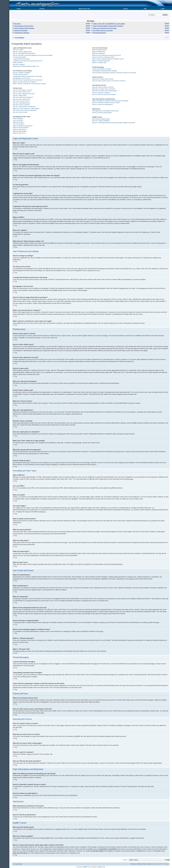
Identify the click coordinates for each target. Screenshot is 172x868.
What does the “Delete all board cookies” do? (26, 66)
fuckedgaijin (20, 38)
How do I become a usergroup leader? (103, 57)
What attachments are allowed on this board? (105, 111)
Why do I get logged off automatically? (24, 53)
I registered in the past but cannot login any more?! (28, 61)
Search (126, 9)
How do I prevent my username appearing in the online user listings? (33, 55)
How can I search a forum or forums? (103, 87)
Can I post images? (19, 124)
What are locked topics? (20, 131)
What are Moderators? (99, 52)
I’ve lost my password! (19, 57)
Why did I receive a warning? (21, 105)
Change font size (167, 37)
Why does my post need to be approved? (25, 110)
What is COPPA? (18, 63)
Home (19, 9)
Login (163, 9)
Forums (42, 9)
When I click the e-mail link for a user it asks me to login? (29, 84)
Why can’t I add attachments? (22, 103)
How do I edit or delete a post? (22, 92)
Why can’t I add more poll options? (23, 97)
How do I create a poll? (20, 95)
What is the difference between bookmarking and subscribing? (110, 101)
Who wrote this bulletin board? (101, 119)
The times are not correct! (20, 74)
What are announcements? (21, 128)
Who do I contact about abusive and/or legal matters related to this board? (114, 123)
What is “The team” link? (99, 63)
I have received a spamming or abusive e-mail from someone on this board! (114, 73)
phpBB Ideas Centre (98, 838)
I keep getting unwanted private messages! (105, 71)
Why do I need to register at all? (22, 52)
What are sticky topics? (20, 129)
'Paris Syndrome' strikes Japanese (24, 28)
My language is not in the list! (21, 78)
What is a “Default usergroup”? (101, 61)
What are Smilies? (18, 122)
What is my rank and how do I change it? (25, 82)
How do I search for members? (101, 93)
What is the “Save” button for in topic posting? (26, 108)
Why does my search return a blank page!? (105, 91)
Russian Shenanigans (99, 33)
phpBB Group (66, 829)
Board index (18, 864)
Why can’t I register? (19, 64)
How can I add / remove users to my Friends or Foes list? (109, 81)
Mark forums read (84, 9)
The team (133, 864)
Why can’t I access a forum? (21, 101)
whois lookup (144, 847)
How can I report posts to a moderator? (24, 106)
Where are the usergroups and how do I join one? (107, 55)
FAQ (145, 9)
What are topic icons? (19, 133)
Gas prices (17, 24)
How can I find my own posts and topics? (104, 94)
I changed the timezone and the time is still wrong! (27, 76)
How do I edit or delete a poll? (22, 99)
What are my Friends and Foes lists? (103, 79)
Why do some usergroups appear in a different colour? (108, 59)
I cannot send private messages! (102, 69)
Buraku (88, 23)
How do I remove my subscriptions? (103, 104)
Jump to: (125, 860)
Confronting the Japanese (22, 33)
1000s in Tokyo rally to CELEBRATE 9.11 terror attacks (109, 24)
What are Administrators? (100, 50)
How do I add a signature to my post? (24, 94)
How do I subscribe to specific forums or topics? (106, 103)
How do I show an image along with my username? (28, 80)
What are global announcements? (23, 126)
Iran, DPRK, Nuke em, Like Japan (103, 30)
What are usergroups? (99, 53)
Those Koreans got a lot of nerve (24, 26)
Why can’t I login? (18, 50)
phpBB (85, 867)
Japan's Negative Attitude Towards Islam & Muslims (108, 26)
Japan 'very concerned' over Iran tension (105, 28)
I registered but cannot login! (21, 59)
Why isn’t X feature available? (101, 121)
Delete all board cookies (144, 864)
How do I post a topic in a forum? (23, 90)
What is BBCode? (18, 118)
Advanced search (163, 17)
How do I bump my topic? (20, 112)
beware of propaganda (21, 30)
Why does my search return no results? (104, 89)
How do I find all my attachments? (102, 113)
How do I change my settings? (22, 73)
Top (16, 149)
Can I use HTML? (18, 120)
